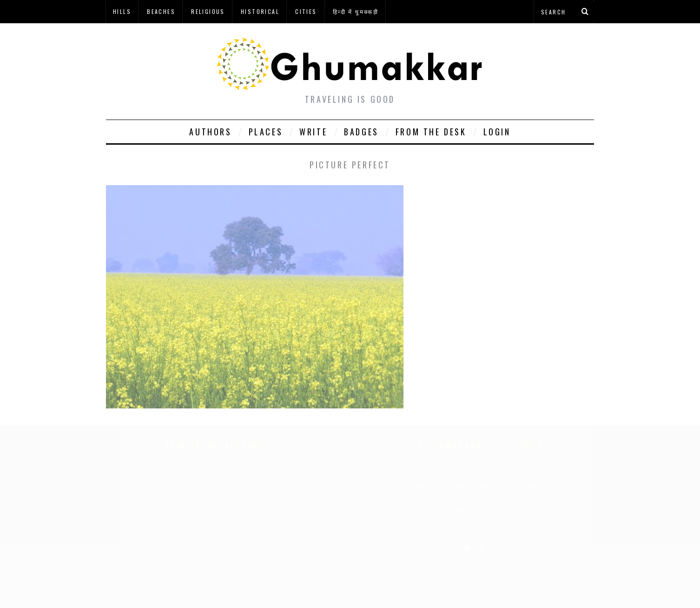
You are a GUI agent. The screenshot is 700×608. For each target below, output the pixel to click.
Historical (260, 11)
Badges (361, 132)
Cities (306, 11)
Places (266, 132)
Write (313, 132)
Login (497, 132)
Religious (208, 11)
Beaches (161, 11)
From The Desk (431, 132)
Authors (210, 132)
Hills (122, 11)
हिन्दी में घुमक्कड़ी (356, 11)
